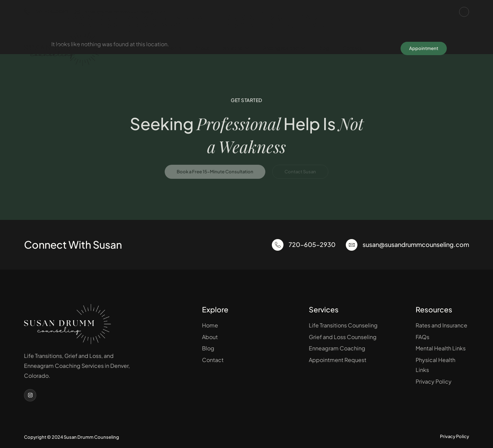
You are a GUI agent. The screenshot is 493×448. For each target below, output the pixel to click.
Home (174, 48)
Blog (324, 48)
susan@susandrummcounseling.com (120, 12)
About (202, 48)
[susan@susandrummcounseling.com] (352, 245)
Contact (352, 48)
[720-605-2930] (278, 245)
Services (236, 48)
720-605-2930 (46, 12)
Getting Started (283, 48)
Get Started (246, 100)
